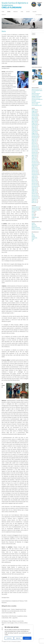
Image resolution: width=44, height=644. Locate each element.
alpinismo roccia (35, 208)
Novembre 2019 (35, 130)
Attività (28, 12)
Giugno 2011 (34, 201)
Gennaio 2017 (35, 147)
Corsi (22, 12)
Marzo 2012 (34, 192)
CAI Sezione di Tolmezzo (16, 641)
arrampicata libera (35, 210)
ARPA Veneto (34, 226)
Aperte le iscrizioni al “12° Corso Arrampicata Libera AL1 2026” (37, 91)
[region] (18, 633)
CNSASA (33, 236)
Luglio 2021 (34, 127)
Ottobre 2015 (34, 154)
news (33, 216)
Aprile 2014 (34, 167)
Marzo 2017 (34, 144)
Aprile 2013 (34, 179)
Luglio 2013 (34, 176)
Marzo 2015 (34, 160)
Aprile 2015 (34, 158)
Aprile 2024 (34, 113)
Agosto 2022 (34, 121)
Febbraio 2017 (35, 145)
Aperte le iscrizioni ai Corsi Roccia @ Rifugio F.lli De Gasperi (37, 99)
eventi (33, 214)
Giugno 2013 (34, 177)
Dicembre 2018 (35, 135)
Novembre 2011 (35, 197)
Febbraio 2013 (35, 182)
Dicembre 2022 (35, 120)
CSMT (33, 239)
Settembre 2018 (35, 136)
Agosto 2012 (34, 188)
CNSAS (33, 235)
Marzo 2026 (34, 110)
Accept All (27, 638)
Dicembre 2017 (35, 138)
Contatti (4, 15)
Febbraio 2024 (35, 114)
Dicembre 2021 (35, 124)
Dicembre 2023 (35, 116)
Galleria (34, 12)
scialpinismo (34, 217)
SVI (32, 241)
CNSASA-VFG (34, 238)
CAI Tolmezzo (39, 15)
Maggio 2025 (34, 111)
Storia (9, 12)
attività (33, 211)
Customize (9, 638)
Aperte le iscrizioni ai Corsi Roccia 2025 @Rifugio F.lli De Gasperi (37, 95)
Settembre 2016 (35, 149)
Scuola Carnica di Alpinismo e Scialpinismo (15, 4)
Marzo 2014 (34, 169)
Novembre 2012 (35, 186)
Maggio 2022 (34, 123)
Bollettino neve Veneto (36, 229)
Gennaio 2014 (35, 172)
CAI (32, 233)
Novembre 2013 (35, 175)
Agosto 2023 (34, 117)
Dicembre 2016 (35, 148)
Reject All (18, 638)
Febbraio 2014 (35, 170)
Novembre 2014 (35, 163)
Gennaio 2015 (35, 161)
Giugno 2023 (34, 119)
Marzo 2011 (34, 203)
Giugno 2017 (34, 141)
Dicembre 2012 (35, 185)
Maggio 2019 (34, 133)
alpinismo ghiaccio (35, 207)
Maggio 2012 (34, 191)
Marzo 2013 (34, 180)
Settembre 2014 (35, 164)
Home (3, 12)
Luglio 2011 (34, 200)
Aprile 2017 (34, 142)
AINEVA (33, 223)
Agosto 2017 (34, 139)
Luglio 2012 (34, 189)
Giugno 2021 (34, 129)
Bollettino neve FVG (36, 228)
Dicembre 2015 (35, 152)
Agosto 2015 (34, 155)
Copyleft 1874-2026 (6, 641)
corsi (33, 213)
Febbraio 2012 (35, 194)
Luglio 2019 (34, 132)
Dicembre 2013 (35, 173)
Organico (15, 12)
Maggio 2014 (34, 166)
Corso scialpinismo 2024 (37, 105)
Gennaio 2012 (35, 195)
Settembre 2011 (35, 198)
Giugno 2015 (34, 157)
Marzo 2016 (34, 151)
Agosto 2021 (34, 126)
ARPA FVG (34, 225)
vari (32, 219)
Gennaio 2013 (35, 183)
